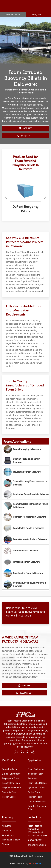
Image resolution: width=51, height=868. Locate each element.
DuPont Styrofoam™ (12, 774)
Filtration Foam (35, 797)
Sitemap (6, 844)
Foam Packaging (36, 769)
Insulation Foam (35, 774)
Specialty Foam (10, 792)
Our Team (7, 830)
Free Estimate (13, 15)
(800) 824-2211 (35, 840)
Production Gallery (11, 840)
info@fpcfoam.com (37, 845)
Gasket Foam (34, 792)
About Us (6, 826)
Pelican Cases (9, 797)
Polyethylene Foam (11, 783)
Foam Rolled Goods (37, 783)
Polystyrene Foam (11, 778)
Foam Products (9, 769)
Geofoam (32, 778)
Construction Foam (37, 801)
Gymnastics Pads (36, 788)
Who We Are (8, 835)
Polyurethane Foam (11, 788)
